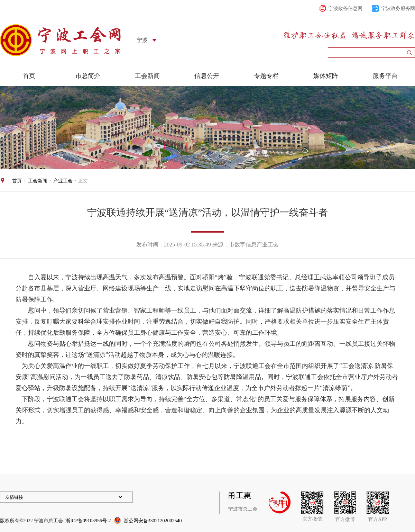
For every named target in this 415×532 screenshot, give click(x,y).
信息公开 (207, 76)
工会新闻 (147, 76)
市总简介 (88, 76)
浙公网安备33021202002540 (153, 521)
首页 (29, 76)
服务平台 (385, 76)
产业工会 (63, 181)
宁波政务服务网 (398, 8)
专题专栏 (266, 76)
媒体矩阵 (326, 76)
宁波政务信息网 (345, 8)
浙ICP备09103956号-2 (88, 521)
